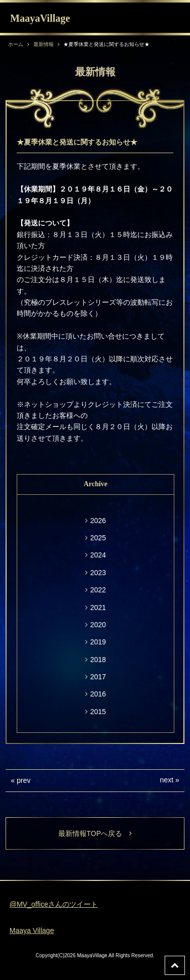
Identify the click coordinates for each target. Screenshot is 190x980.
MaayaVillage (40, 18)
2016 (98, 694)
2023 (98, 573)
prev (24, 780)
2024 (98, 555)
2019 (98, 642)
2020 (98, 625)
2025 (98, 538)
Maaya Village (32, 930)
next (167, 780)
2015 (98, 712)
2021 (98, 608)
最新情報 (44, 44)
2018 (98, 660)
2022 (98, 590)
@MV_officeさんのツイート (54, 904)
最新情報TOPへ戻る (95, 833)
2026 (98, 521)
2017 (98, 677)
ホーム (16, 44)
